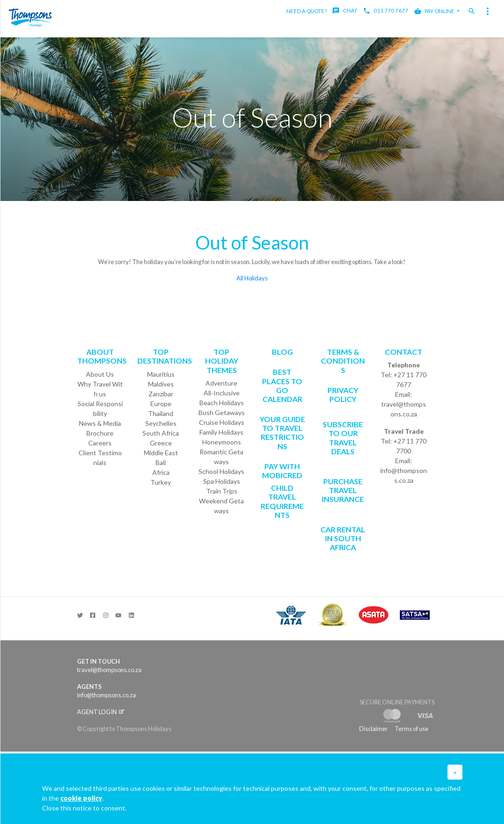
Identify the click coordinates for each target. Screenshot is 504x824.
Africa (161, 472)
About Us (100, 374)
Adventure (221, 383)
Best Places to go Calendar (282, 385)
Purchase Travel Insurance (343, 490)
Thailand (161, 413)
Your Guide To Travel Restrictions (282, 433)
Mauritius (161, 374)
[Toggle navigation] (488, 11)
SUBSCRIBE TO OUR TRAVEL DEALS (343, 438)
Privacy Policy (343, 394)
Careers (100, 443)
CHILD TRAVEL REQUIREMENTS (282, 501)
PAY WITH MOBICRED (282, 471)
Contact (404, 352)
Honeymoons (222, 442)
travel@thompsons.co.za (404, 409)
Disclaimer (373, 729)
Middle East (161, 453)
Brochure (100, 433)
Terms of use (412, 729)
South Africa (161, 433)
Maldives (161, 384)
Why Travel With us (100, 389)
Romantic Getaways (221, 457)
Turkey (161, 482)
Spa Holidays (222, 481)
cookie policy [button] (81, 798)
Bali (161, 462)
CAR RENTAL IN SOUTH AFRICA (343, 538)
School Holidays (221, 471)
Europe (161, 404)
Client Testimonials (100, 458)
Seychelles (161, 423)
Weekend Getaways (221, 506)
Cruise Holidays (222, 422)
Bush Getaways (222, 412)
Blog (282, 352)
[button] (455, 772)
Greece (161, 443)
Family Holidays (221, 432)
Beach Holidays (222, 403)
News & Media (100, 423)
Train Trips (222, 491)
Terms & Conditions (343, 361)
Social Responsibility (100, 408)
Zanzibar (161, 394)
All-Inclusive (222, 393)
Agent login (100, 712)
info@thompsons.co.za (404, 475)
